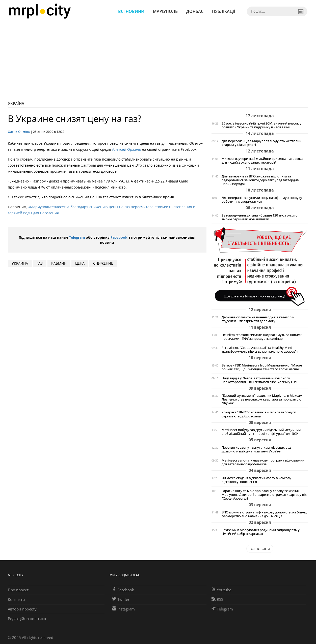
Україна (16, 103)
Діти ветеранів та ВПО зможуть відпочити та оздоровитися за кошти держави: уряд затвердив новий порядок (260, 180)
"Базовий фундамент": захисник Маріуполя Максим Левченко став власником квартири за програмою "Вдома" (262, 399)
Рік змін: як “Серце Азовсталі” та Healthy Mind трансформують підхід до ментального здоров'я (260, 350)
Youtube (221, 590)
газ (40, 263)
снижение (103, 263)
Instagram (123, 609)
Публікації (224, 11)
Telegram (77, 237)
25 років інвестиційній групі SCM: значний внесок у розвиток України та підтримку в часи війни (261, 125)
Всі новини (131, 11)
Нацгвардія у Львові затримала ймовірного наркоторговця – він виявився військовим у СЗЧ (259, 380)
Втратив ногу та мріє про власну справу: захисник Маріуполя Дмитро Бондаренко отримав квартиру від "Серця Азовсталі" (264, 495)
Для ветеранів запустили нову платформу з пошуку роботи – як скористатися (262, 200)
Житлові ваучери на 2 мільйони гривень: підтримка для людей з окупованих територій (262, 161)
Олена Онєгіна (19, 132)
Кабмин (59, 263)
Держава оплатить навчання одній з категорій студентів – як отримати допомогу (258, 319)
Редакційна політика (27, 619)
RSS (217, 599)
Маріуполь (165, 11)
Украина (20, 263)
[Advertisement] (158, 60)
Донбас (195, 11)
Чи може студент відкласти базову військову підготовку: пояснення (256, 480)
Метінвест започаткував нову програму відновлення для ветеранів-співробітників (263, 462)
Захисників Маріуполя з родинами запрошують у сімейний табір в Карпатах (261, 532)
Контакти (16, 599)
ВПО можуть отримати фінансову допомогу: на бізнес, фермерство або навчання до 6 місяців (264, 514)
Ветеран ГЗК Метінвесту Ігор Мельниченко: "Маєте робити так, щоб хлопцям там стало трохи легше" (262, 367)
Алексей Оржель (126, 149)
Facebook (119, 237)
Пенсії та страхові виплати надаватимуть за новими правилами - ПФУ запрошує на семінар (262, 337)
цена (80, 263)
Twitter (121, 599)
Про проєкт (18, 590)
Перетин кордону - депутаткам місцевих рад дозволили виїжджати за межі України (256, 449)
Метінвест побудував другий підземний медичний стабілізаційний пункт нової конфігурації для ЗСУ (261, 432)
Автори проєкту (22, 609)
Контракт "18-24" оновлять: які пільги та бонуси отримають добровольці (259, 414)
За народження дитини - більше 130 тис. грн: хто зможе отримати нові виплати (260, 217)
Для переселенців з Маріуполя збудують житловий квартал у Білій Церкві (261, 143)
